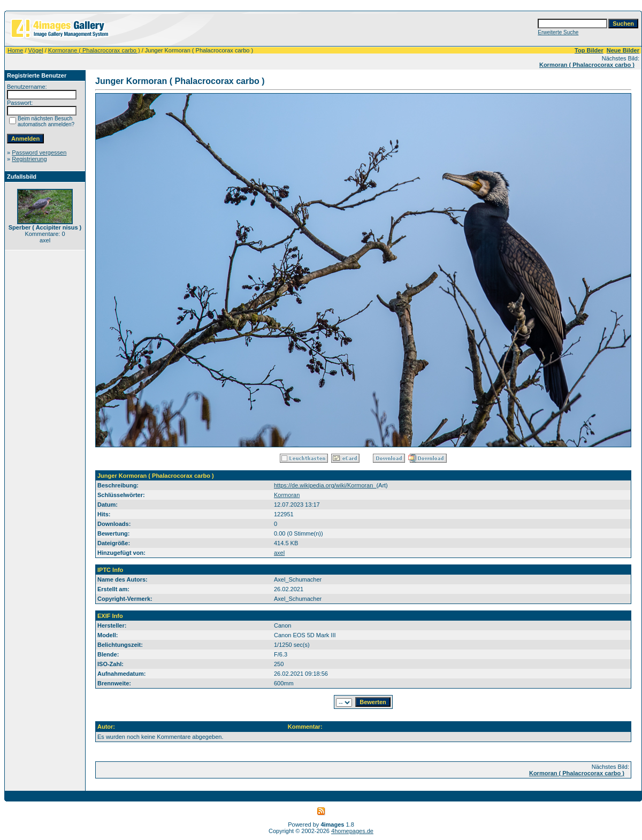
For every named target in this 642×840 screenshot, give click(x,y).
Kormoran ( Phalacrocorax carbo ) (587, 65)
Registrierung (29, 159)
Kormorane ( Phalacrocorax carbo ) (94, 50)
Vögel (36, 50)
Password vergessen (39, 152)
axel (279, 553)
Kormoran (287, 495)
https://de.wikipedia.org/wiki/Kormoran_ (325, 485)
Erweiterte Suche (558, 32)
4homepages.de (352, 831)
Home (15, 50)
